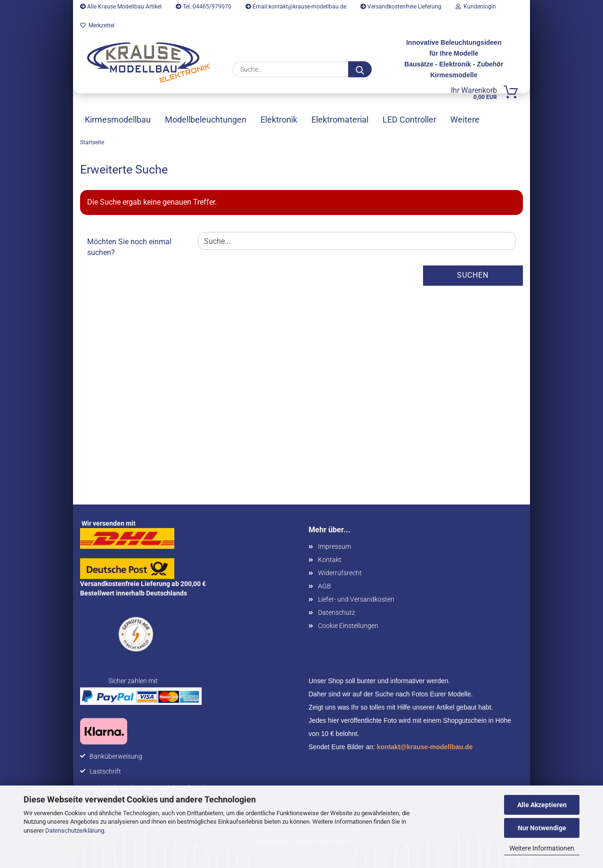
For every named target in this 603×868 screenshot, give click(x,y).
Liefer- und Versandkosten (356, 599)
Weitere (465, 120)
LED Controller (409, 120)
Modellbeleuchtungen (206, 120)
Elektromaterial (340, 120)
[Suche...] (360, 69)
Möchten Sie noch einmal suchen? (129, 247)
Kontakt (330, 560)
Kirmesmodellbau (118, 120)
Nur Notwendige (542, 828)
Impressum (334, 546)
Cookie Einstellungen (348, 626)
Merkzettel (97, 25)
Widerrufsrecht (340, 573)
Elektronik (279, 120)
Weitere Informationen (542, 848)
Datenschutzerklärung (75, 831)
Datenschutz (337, 612)
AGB (325, 586)
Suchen (473, 275)
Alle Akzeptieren (542, 805)
